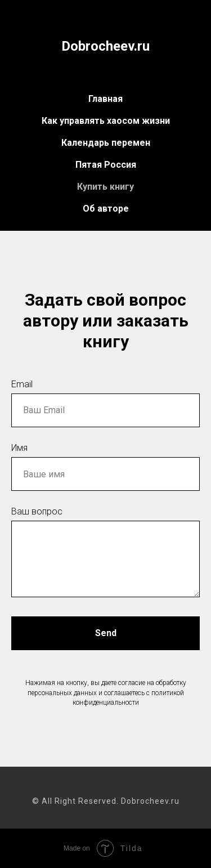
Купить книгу (105, 187)
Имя (19, 448)
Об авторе (106, 209)
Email (22, 384)
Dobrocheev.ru (105, 46)
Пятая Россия (106, 165)
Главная (105, 99)
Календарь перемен (106, 143)
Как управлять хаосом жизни (106, 121)
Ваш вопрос (37, 511)
